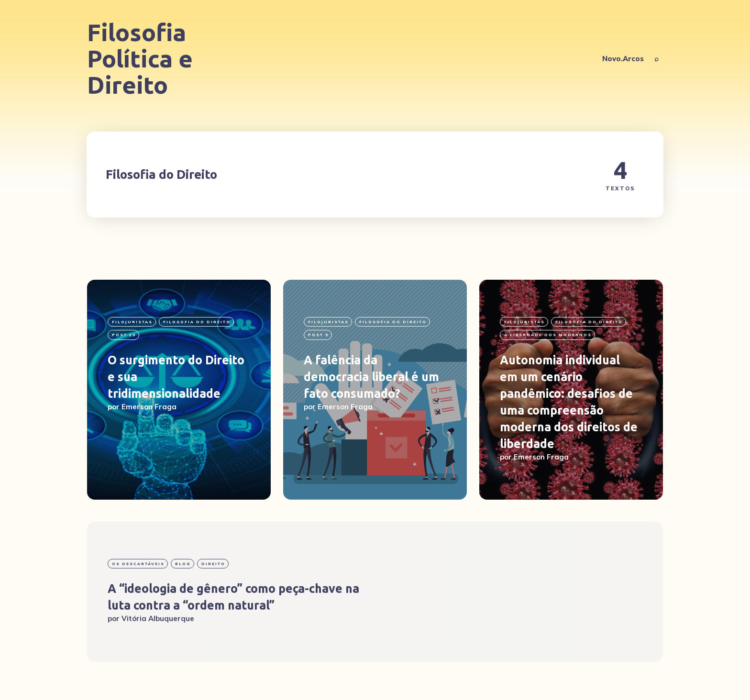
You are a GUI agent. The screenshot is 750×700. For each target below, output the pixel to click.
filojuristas (132, 322)
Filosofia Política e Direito (140, 59)
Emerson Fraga (149, 407)
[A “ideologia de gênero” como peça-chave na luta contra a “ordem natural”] (375, 620)
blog (183, 592)
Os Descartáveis (138, 592)
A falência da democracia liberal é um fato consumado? (371, 377)
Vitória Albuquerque (158, 647)
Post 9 (318, 335)
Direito (213, 592)
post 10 (124, 335)
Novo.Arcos (623, 59)
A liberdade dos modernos (548, 335)
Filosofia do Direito (197, 322)
